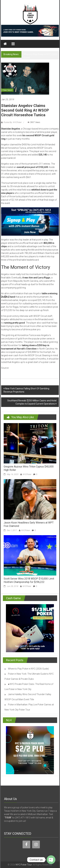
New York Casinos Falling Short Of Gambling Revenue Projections (26, 390)
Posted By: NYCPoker (12, 122)
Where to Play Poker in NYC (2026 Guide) (28, 669)
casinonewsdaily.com (21, 368)
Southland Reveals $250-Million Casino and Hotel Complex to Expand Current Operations (32, 402)
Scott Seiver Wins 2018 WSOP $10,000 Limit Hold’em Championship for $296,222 (29, 580)
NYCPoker (27, 474)
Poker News (7, 90)
